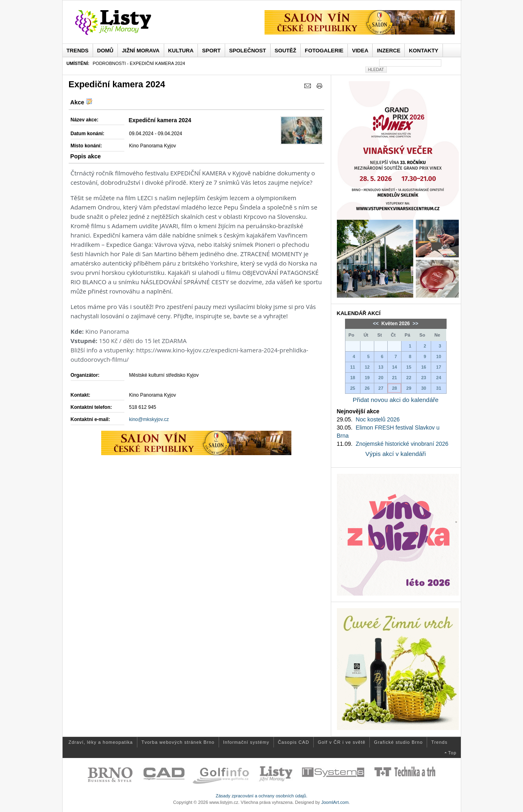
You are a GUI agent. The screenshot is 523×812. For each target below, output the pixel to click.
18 (353, 378)
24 (438, 378)
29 (409, 388)
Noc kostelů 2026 (378, 419)
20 (381, 378)
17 (438, 367)
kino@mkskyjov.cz (149, 419)
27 (381, 388)
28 (395, 388)
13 (381, 367)
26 (367, 388)
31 (438, 388)
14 (395, 367)
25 (353, 388)
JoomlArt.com (335, 802)
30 (423, 388)
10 (438, 356)
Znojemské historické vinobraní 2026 (402, 444)
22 (409, 378)
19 (367, 378)
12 (367, 367)
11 (353, 367)
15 (409, 367)
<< (377, 324)
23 (423, 378)
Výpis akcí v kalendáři (396, 454)
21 (395, 378)
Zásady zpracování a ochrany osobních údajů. (262, 796)
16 (423, 367)
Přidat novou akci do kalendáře (396, 400)
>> (415, 324)
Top (452, 753)
